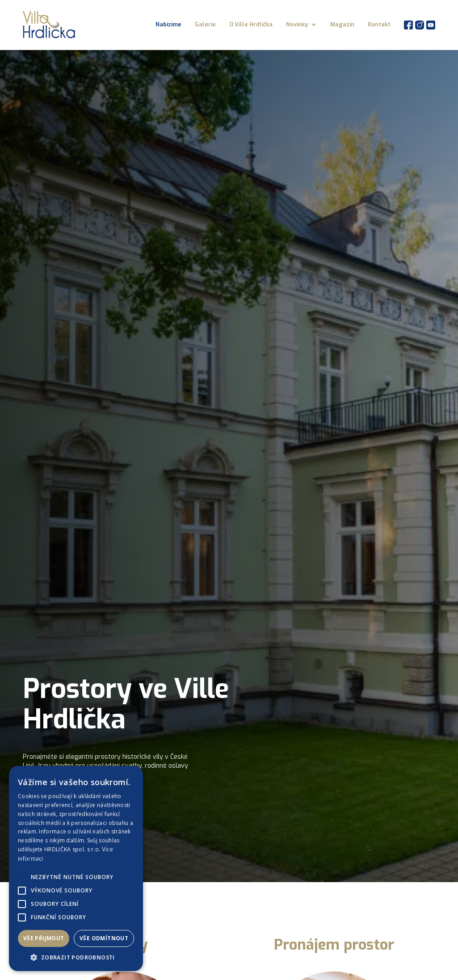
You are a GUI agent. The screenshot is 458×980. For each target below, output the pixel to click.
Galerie (205, 24)
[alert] (76, 869)
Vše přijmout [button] (44, 938)
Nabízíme (168, 24)
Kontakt (379, 24)
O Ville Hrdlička (251, 24)
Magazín (342, 24)
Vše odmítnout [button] (104, 938)
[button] (301, 25)
